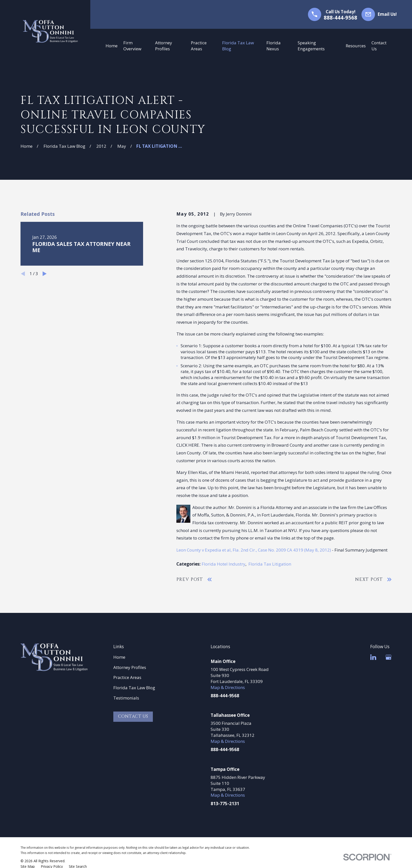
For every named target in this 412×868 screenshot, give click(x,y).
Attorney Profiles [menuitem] (164, 46)
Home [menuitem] (112, 46)
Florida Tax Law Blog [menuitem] (238, 46)
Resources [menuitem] (356, 46)
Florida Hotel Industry (224, 564)
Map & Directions (228, 687)
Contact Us (133, 716)
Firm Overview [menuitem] (132, 46)
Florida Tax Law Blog (134, 688)
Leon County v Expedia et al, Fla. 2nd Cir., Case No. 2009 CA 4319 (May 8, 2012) (254, 550)
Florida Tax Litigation (270, 564)
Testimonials (126, 698)
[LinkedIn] (373, 657)
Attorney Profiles (130, 667)
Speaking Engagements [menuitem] (311, 46)
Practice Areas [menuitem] (199, 46)
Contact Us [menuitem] (379, 46)
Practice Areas (127, 677)
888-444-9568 (340, 18)
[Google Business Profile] (388, 657)
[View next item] (45, 274)
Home (119, 657)
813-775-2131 (225, 804)
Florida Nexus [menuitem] (274, 46)
